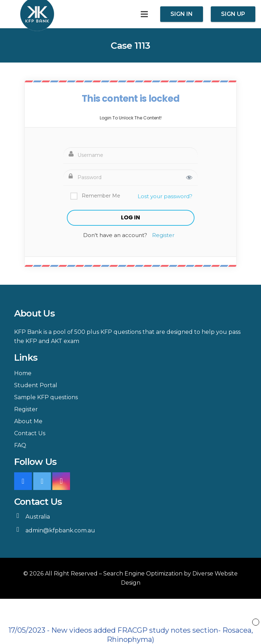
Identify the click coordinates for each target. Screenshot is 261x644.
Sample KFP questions (46, 397)
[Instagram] (61, 481)
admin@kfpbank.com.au (60, 530)
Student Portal (36, 385)
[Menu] (144, 14)
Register (163, 235)
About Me (28, 421)
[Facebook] (23, 481)
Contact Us (30, 433)
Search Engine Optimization (143, 574)
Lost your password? (165, 196)
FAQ (20, 445)
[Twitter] (42, 481)
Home (23, 373)
